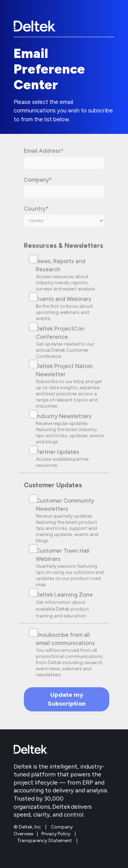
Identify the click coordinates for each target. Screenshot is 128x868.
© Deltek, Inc (28, 827)
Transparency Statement (45, 841)
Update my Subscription (67, 702)
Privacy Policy (56, 834)
